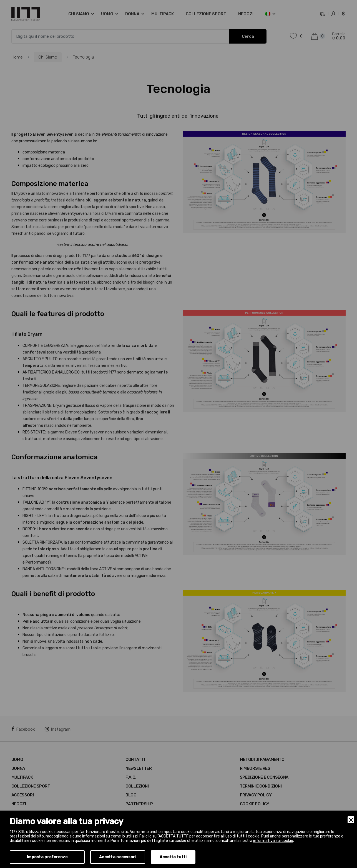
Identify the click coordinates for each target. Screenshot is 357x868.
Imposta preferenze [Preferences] (47, 857)
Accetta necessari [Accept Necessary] (118, 857)
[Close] (351, 820)
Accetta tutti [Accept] (173, 857)
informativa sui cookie (273, 841)
